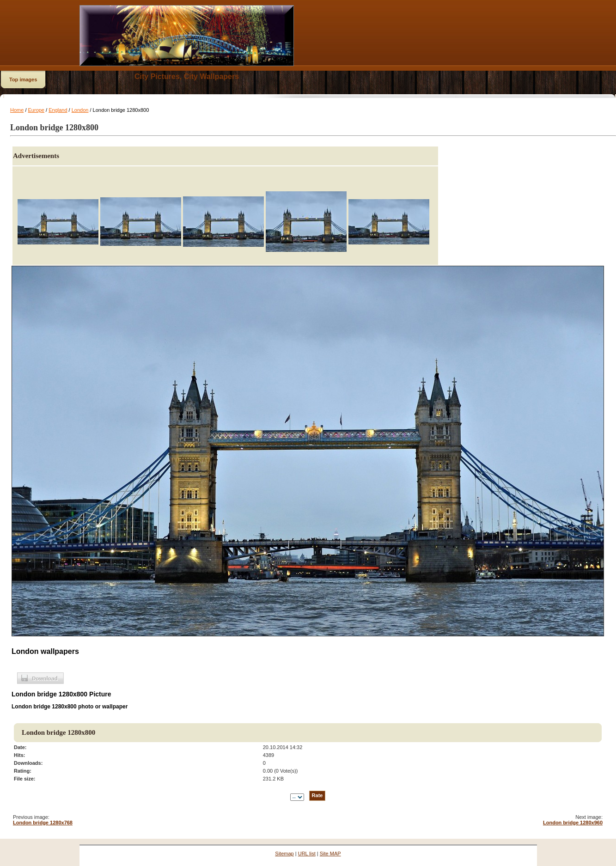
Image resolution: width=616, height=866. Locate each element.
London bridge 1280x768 (43, 823)
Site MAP (330, 854)
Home (17, 110)
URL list (307, 854)
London (80, 110)
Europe (36, 110)
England (58, 110)
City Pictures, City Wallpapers (187, 76)
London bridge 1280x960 (573, 823)
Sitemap (284, 854)
